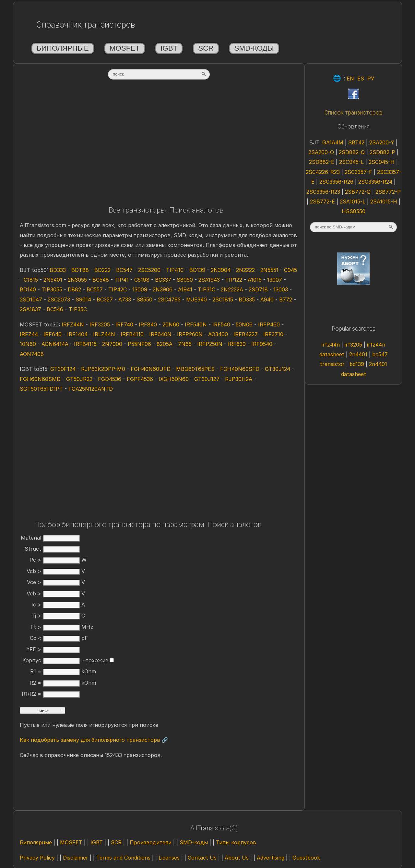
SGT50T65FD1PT (41, 389)
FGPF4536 (140, 379)
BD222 (102, 270)
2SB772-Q (358, 192)
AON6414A (55, 344)
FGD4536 (110, 379)
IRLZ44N (104, 334)
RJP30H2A (239, 379)
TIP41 (122, 280)
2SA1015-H (384, 202)
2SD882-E (322, 162)
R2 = (55, 683)
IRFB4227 (246, 334)
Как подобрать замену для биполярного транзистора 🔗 (94, 740)
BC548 (101, 280)
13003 (281, 289)
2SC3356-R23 (323, 192)
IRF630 (237, 344)
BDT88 (80, 270)
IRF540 (221, 324)
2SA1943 (209, 280)
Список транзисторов (354, 113)
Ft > (55, 627)
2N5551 (269, 270)
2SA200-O (321, 152)
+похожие (98, 660)
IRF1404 (77, 334)
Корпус (51, 660)
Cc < (55, 638)
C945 (290, 270)
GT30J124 (278, 369)
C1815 (31, 280)
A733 (125, 300)
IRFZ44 (29, 334)
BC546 (55, 309)
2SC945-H (382, 162)
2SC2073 (59, 300)
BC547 (124, 270)
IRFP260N (190, 334)
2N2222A (232, 289)
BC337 (163, 280)
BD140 (28, 289)
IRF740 (124, 324)
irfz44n (331, 345)
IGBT (169, 48)
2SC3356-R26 (336, 182)
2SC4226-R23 (323, 172)
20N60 (171, 324)
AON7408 (32, 354)
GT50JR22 (79, 379)
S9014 (83, 300)
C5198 (142, 280)
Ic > (56, 605)
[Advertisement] (159, 145)
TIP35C (78, 309)
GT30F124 (63, 369)
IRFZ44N (73, 324)
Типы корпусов (236, 842)
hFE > (53, 649)
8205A (165, 344)
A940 (267, 300)
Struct (52, 549)
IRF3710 (273, 334)
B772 (286, 300)
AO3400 (218, 334)
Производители (151, 842)
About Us (237, 858)
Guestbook (306, 858)
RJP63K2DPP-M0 (103, 369)
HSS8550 (354, 211)
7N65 (185, 344)
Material (50, 538)
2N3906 (163, 289)
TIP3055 (52, 289)
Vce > (53, 582)
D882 (74, 289)
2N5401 (53, 280)
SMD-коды (254, 48)
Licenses (169, 858)
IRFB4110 (132, 334)
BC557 (95, 289)
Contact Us (202, 858)
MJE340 (196, 300)
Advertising (271, 858)
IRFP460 (269, 324)
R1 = (55, 671)
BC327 (105, 300)
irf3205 (353, 345)
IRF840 (148, 324)
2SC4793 (169, 300)
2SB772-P (388, 192)
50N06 (244, 324)
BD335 (247, 300)
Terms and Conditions (123, 858)
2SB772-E (322, 202)
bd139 (357, 364)
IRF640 (53, 334)
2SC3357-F (358, 172)
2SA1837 (30, 309)
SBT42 (356, 142)
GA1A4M (333, 142)
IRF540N (196, 324)
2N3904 (221, 270)
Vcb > (53, 571)
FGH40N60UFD (151, 369)
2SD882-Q (352, 152)
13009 (140, 289)
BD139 (197, 270)
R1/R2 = (51, 694)
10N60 (28, 344)
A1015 (255, 280)
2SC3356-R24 (375, 182)
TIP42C (118, 289)
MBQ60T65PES (195, 369)
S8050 (185, 280)
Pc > (55, 560)
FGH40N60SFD (240, 369)
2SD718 (258, 289)
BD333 (58, 270)
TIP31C (207, 289)
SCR (206, 48)
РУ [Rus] (371, 79)
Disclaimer (76, 858)
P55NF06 (139, 344)
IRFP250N (210, 344)
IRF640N (160, 334)
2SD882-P (382, 152)
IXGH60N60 (174, 379)
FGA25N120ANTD (91, 389)
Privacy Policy (37, 858)
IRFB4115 (85, 344)
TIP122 (234, 280)
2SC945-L (351, 162)
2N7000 (112, 344)
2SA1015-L (353, 202)
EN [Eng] (350, 79)
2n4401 (358, 354)
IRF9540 (262, 344)
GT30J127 (207, 379)
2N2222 (245, 270)
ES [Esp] (361, 79)
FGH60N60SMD (40, 379)
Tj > (56, 616)
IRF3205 (100, 324)
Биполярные (63, 48)
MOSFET (125, 48)
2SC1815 (223, 300)
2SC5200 (149, 270)
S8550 (144, 300)
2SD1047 (31, 300)
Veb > (53, 593)
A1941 (185, 289)
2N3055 (77, 280)
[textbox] (159, 74)
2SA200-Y (382, 142)
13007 (275, 280)
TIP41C (175, 270)
